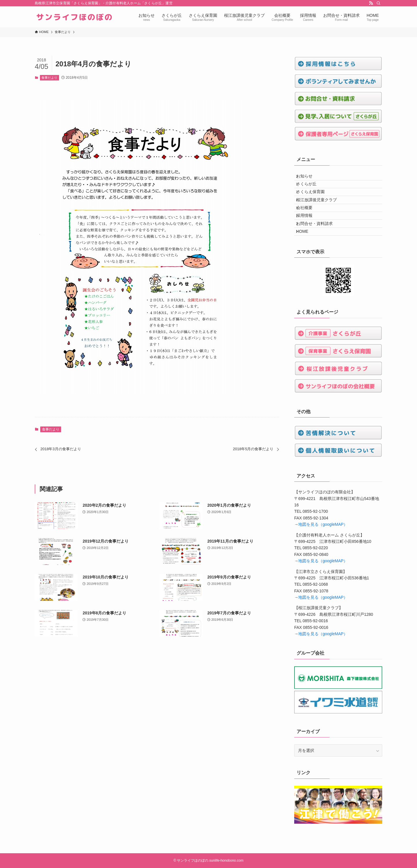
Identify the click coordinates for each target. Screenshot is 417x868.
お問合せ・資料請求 (319, 250)
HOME (306, 262)
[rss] (371, 3)
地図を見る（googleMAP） (323, 558)
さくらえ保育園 (314, 202)
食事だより (49, 78)
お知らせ (308, 178)
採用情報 (308, 238)
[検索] (378, 3)
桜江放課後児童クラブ (321, 214)
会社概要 (308, 226)
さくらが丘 (310, 190)
